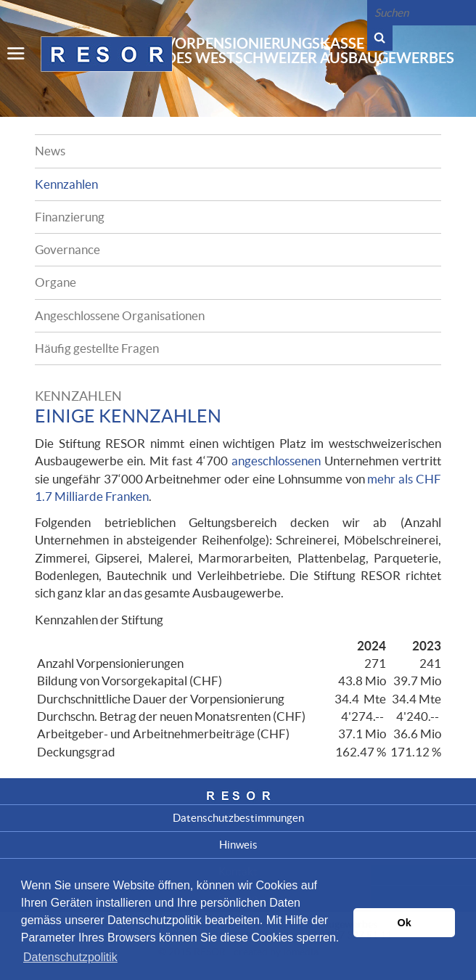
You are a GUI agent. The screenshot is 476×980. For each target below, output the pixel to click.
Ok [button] (405, 923)
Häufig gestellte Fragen (97, 348)
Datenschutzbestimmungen (238, 818)
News (50, 151)
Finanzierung (70, 217)
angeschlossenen (276, 461)
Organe (56, 282)
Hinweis (238, 845)
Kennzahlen (66, 184)
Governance (67, 249)
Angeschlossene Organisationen (120, 315)
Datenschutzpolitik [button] (70, 957)
